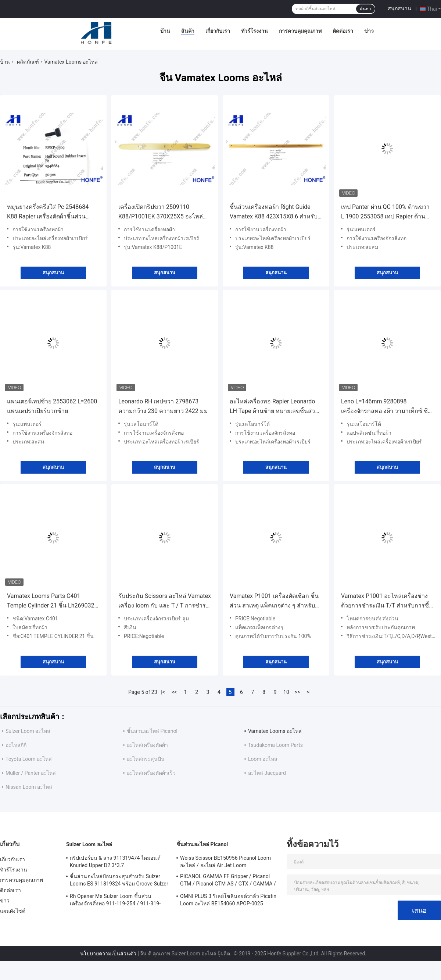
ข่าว (369, 31)
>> (297, 692)
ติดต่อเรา (343, 31)
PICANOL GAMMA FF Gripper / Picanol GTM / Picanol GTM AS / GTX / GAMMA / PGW (228, 881)
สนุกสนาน (399, 8)
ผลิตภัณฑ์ (28, 62)
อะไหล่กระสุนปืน (146, 759)
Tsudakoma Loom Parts (275, 745)
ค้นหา (365, 9)
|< (163, 692)
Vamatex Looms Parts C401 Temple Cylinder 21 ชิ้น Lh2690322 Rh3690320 (52, 601)
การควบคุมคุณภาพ (300, 31)
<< (174, 692)
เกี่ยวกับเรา (218, 31)
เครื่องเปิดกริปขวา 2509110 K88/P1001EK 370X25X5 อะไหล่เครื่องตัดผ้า (161, 212)
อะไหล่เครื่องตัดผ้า (147, 745)
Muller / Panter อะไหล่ (31, 773)
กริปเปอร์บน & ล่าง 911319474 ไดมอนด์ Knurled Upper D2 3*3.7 (115, 862)
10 (286, 692)
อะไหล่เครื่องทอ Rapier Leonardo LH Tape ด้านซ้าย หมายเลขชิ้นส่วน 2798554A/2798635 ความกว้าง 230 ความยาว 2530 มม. (274, 407)
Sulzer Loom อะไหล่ (28, 731)
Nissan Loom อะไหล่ (29, 787)
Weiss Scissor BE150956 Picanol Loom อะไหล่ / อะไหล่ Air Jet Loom (225, 862)
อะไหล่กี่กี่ (16, 745)
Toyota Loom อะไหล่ (29, 759)
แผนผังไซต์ (13, 911)
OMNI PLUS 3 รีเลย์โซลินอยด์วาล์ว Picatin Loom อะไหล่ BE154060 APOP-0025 (228, 900)
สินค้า (188, 31)
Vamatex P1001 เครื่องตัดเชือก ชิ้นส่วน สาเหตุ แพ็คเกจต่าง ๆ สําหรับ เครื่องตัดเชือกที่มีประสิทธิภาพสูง (274, 601)
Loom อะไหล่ (263, 759)
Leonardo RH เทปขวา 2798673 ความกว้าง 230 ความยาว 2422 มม (163, 406)
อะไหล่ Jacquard (267, 773)
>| (309, 692)
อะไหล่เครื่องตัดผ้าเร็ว (151, 773)
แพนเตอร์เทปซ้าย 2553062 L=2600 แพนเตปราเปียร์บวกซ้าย (52, 406)
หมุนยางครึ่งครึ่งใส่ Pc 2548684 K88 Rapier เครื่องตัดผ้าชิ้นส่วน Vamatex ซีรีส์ (48, 212)
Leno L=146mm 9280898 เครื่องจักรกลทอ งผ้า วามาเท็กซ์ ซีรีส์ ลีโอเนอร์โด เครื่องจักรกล (384, 407)
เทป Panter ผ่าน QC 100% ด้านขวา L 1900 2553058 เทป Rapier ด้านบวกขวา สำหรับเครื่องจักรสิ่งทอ (385, 212)
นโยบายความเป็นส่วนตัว (108, 954)
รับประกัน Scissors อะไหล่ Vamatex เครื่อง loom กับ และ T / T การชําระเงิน (165, 601)
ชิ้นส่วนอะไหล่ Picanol (152, 731)
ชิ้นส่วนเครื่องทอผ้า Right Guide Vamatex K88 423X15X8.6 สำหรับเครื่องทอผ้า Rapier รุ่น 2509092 (274, 212)
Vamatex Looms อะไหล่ (275, 731)
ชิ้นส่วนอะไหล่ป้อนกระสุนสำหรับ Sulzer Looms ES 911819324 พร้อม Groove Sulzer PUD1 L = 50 (119, 881)
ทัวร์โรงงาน (254, 31)
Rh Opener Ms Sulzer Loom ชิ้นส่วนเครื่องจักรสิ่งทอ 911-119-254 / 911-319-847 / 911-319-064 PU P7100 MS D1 (115, 901)
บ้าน (165, 31)
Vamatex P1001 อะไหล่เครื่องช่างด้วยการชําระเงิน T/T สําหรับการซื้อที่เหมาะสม (387, 601)
